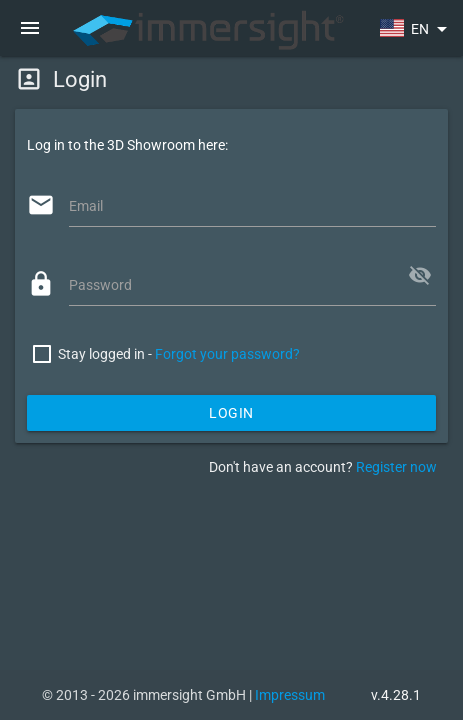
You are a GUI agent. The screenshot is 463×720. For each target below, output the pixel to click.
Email (86, 206)
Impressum (290, 695)
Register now (396, 467)
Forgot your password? (227, 354)
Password (100, 285)
